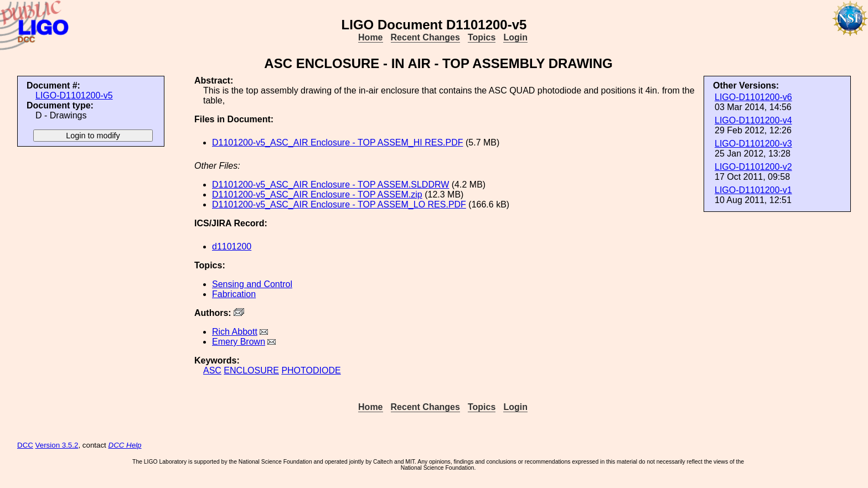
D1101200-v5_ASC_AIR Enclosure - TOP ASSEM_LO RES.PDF (339, 204)
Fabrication (234, 294)
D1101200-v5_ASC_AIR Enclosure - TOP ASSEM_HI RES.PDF (338, 142)
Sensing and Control (252, 284)
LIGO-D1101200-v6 (753, 97)
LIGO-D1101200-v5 (74, 95)
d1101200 (232, 246)
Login (515, 37)
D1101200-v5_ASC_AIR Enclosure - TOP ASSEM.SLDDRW (330, 185)
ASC (212, 370)
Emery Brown (239, 342)
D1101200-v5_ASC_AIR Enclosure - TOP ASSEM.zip (317, 194)
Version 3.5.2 (57, 445)
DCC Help (125, 445)
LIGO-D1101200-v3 (753, 144)
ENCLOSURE (251, 370)
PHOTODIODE (311, 370)
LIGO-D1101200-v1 (753, 190)
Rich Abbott (235, 332)
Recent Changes (425, 37)
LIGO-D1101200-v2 (753, 167)
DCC (25, 445)
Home (370, 37)
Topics (482, 37)
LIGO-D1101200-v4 (753, 120)
